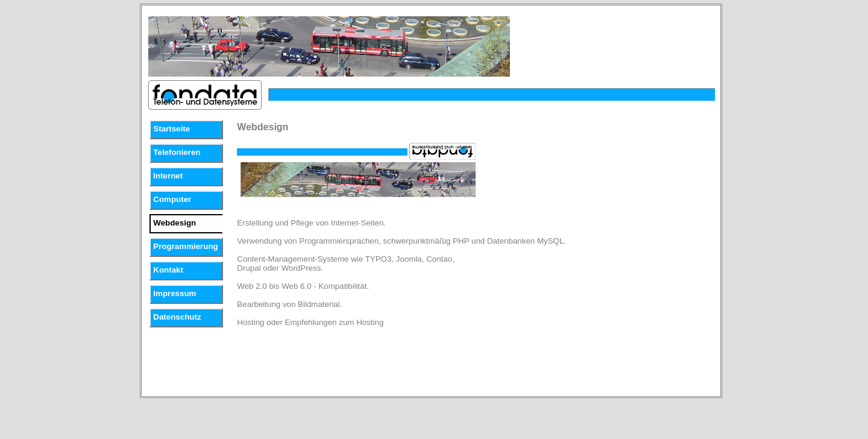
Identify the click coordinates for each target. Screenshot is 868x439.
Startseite (171, 129)
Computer (172, 199)
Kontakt (168, 270)
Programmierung (185, 246)
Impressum (175, 293)
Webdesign (175, 223)
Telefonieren (177, 152)
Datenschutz (177, 317)
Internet (168, 176)
